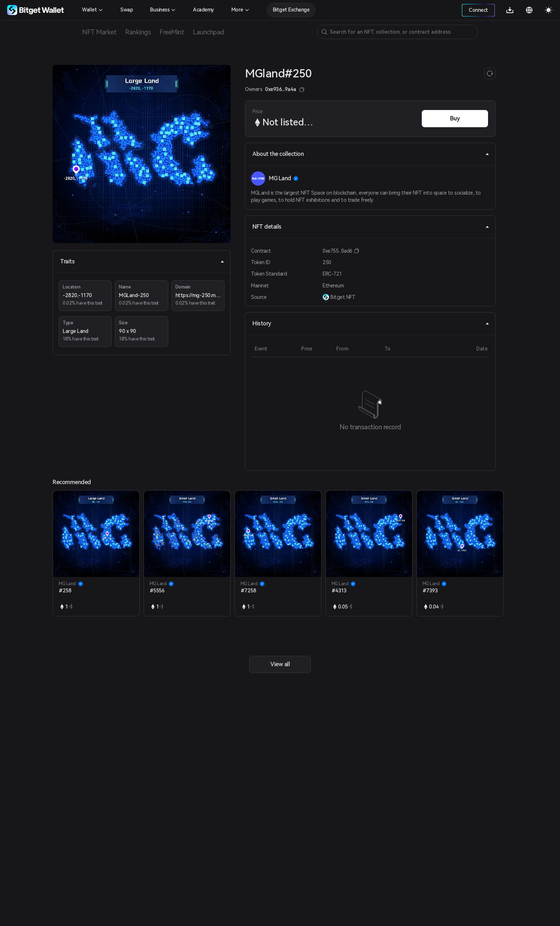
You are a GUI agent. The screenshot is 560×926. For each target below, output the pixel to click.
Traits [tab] (142, 261)
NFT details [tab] (371, 227)
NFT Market (99, 32)
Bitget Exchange (291, 10)
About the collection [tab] (371, 154)
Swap (127, 10)
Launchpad (208, 32)
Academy (204, 10)
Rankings (138, 32)
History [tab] (371, 323)
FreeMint (172, 32)
